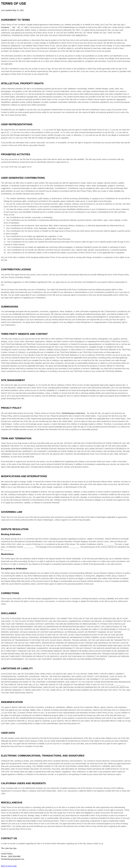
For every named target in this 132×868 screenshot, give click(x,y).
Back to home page (9, 866)
